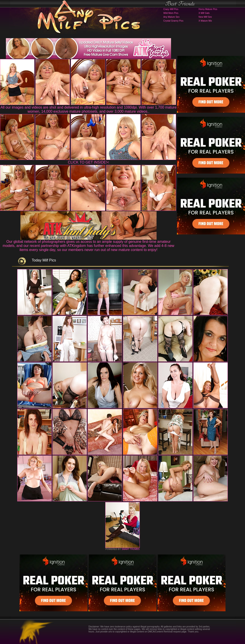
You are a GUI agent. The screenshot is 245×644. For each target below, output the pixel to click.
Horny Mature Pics (208, 9)
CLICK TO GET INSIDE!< (88, 162)
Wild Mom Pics (171, 13)
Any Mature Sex (171, 17)
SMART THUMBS (131, 549)
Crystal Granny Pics (173, 21)
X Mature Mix (205, 21)
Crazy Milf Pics (171, 9)
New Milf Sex (205, 17)
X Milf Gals (204, 13)
